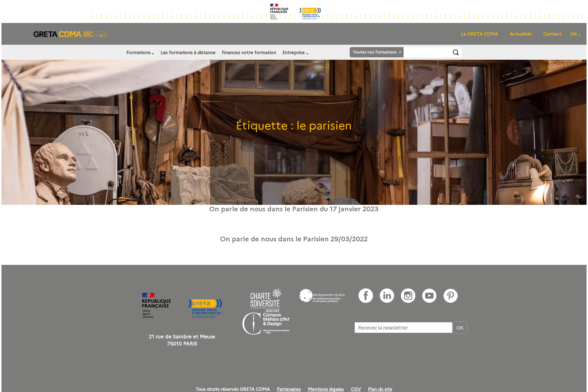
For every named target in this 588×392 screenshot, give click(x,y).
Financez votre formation (249, 52)
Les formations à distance (188, 52)
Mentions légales (326, 389)
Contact (552, 34)
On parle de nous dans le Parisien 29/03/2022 (294, 238)
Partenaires (289, 389)
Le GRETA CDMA (479, 34)
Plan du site (380, 389)
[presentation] (399, 351)
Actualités (521, 34)
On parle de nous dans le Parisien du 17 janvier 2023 (294, 208)
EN (574, 34)
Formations (138, 52)
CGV (356, 389)
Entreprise (294, 52)
